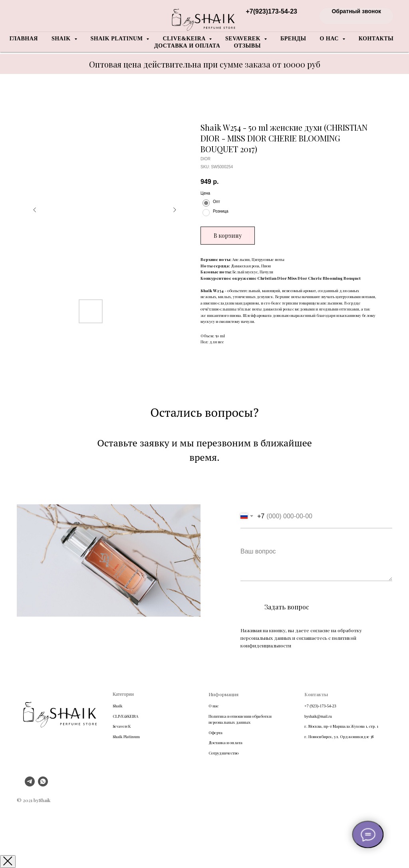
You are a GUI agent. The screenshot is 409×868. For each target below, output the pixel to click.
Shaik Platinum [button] (118, 39)
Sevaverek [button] (244, 39)
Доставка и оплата (187, 46)
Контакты (376, 39)
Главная (24, 39)
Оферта (215, 733)
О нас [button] (330, 39)
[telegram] (30, 784)
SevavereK (122, 726)
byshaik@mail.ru (318, 716)
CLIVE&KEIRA (125, 716)
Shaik (118, 706)
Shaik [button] (62, 39)
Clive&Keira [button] (185, 39)
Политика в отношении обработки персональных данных (240, 719)
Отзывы (247, 46)
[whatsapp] (43, 784)
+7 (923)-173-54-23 (320, 706)
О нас (213, 706)
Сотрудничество (223, 753)
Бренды (293, 39)
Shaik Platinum (126, 737)
